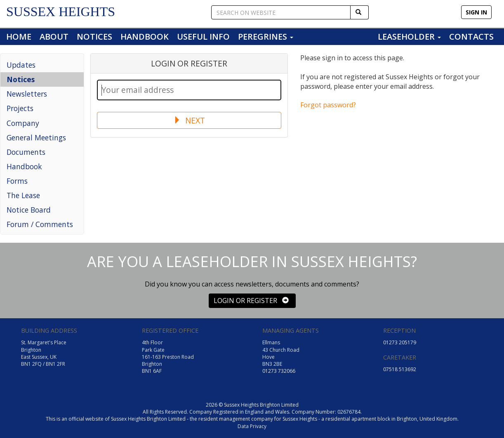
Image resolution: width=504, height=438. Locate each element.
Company (23, 123)
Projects (20, 108)
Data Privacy (252, 426)
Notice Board (29, 210)
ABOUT (54, 37)
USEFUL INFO (203, 37)
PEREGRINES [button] (266, 37)
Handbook (24, 166)
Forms (17, 181)
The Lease (23, 195)
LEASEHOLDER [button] (409, 37)
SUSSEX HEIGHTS (61, 12)
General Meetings (36, 137)
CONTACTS (471, 37)
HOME (19, 37)
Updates (21, 65)
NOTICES (94, 37)
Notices (21, 79)
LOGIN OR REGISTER (251, 301)
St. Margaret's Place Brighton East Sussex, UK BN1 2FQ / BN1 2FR (44, 353)
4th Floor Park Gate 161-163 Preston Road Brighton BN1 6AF (168, 357)
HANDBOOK (145, 37)
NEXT (189, 120)
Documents (26, 152)
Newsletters (27, 94)
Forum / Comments (40, 224)
